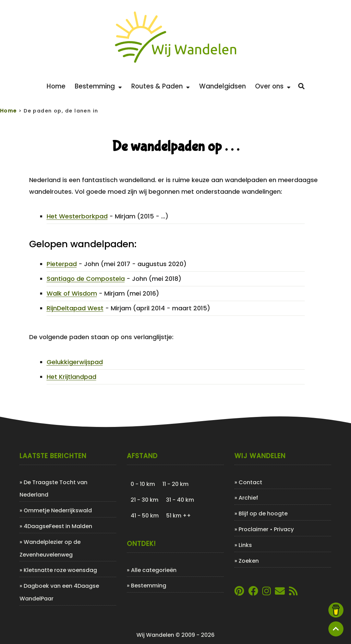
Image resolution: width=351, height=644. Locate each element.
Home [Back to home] (56, 86)
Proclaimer (253, 529)
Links (245, 545)
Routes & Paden (161, 86)
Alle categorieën (154, 570)
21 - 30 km (144, 500)
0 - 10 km (143, 484)
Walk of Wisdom (72, 293)
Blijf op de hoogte (263, 514)
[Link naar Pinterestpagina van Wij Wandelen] (239, 593)
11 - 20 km (175, 484)
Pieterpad (62, 264)
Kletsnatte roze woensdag (60, 570)
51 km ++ (179, 516)
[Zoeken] (301, 86)
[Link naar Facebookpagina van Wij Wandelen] (253, 593)
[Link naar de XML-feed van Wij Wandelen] (293, 593)
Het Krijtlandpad (71, 377)
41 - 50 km (145, 516)
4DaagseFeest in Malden (58, 526)
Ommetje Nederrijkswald (58, 510)
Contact (250, 482)
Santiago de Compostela (86, 279)
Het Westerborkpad (77, 216)
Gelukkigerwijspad (75, 362)
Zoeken (249, 561)
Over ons (273, 86)
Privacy (284, 529)
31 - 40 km (180, 500)
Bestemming (98, 86)
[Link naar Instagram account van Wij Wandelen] (267, 593)
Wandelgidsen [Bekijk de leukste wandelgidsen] (222, 86)
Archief (248, 498)
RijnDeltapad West (75, 308)
